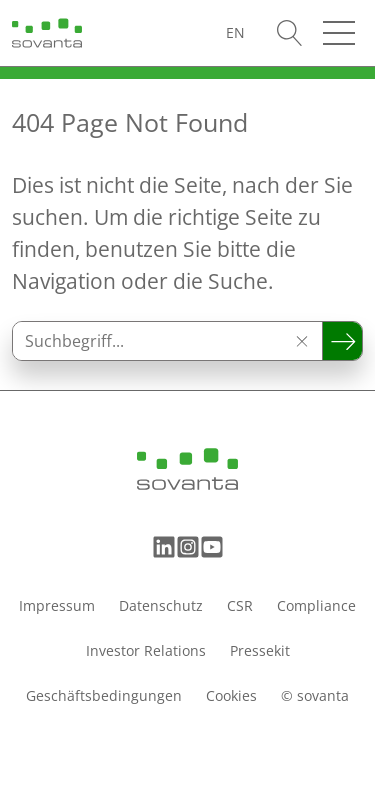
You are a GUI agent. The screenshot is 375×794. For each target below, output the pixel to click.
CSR (240, 605)
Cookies (231, 695)
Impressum (57, 605)
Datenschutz (161, 605)
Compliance (316, 605)
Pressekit (260, 650)
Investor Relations (146, 650)
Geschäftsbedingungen (104, 695)
